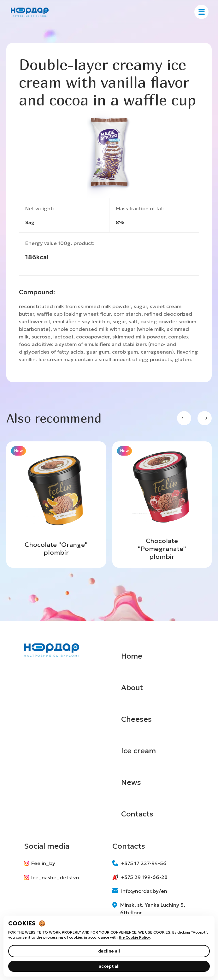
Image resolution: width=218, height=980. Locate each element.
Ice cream (139, 751)
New (18, 451)
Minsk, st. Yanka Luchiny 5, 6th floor (149, 909)
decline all (109, 951)
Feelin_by (40, 863)
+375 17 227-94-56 (139, 863)
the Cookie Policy (134, 937)
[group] (56, 505)
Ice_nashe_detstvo (51, 878)
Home (132, 656)
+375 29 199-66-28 (140, 877)
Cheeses (136, 719)
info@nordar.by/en (140, 891)
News (131, 782)
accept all (109, 966)
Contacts (138, 814)
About (133, 688)
